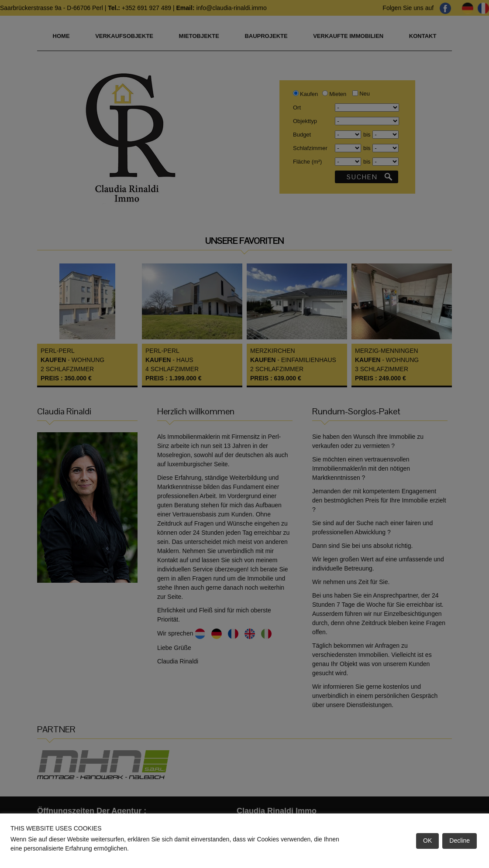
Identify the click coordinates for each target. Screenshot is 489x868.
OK (427, 841)
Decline (460, 841)
